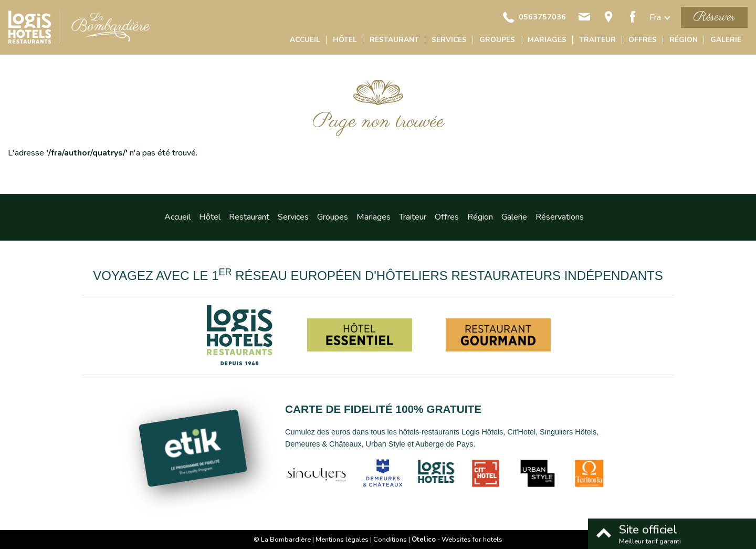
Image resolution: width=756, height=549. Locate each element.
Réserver (714, 17)
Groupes (497, 40)
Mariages (547, 40)
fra (655, 17)
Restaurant (394, 40)
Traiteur (597, 40)
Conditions (390, 540)
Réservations (560, 217)
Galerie (726, 40)
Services (449, 40)
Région (684, 40)
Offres (643, 40)
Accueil (305, 40)
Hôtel (345, 40)
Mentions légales (342, 540)
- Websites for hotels (457, 540)
